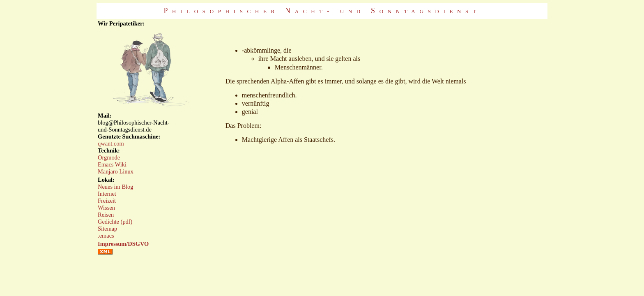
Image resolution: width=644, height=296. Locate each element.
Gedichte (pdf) (115, 222)
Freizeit (107, 201)
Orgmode (109, 157)
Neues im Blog (115, 187)
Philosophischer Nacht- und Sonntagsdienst (322, 11)
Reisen (106, 215)
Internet (107, 194)
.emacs (106, 236)
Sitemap (107, 229)
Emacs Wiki (112, 164)
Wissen (106, 208)
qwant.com (111, 143)
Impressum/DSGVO (123, 244)
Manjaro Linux (116, 171)
